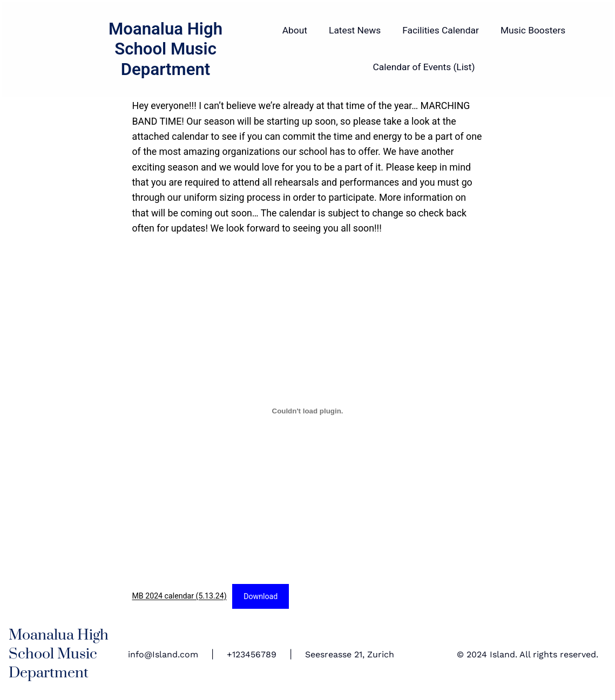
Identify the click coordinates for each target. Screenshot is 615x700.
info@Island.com (163, 654)
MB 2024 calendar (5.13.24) (180, 596)
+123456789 (252, 654)
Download (261, 596)
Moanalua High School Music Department (165, 49)
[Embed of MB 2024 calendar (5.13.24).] (308, 411)
